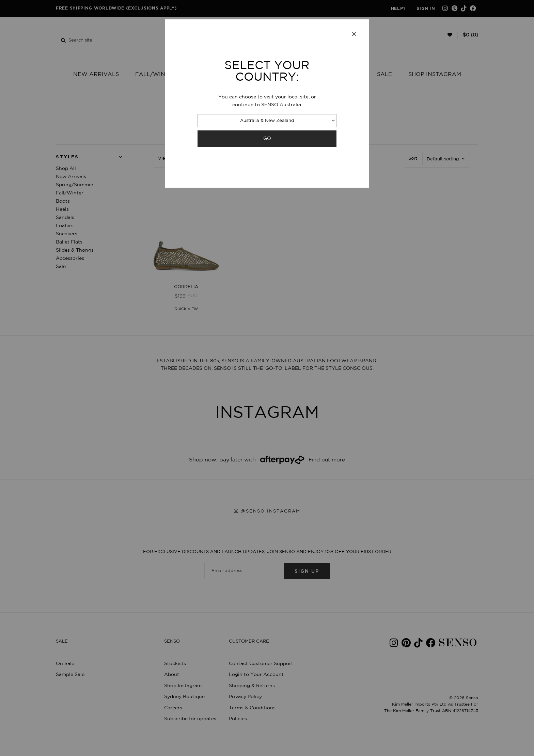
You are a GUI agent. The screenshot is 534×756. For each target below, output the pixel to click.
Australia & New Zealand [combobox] (267, 121)
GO (267, 138)
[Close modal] (354, 34)
